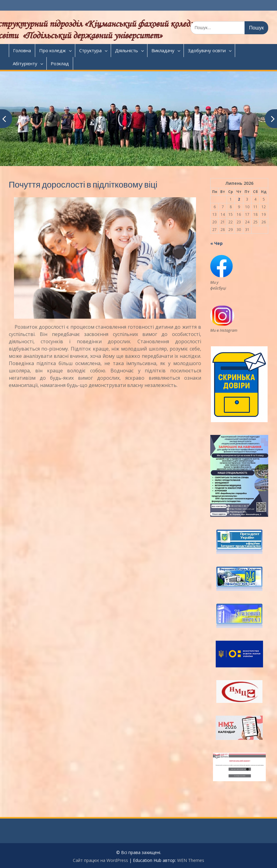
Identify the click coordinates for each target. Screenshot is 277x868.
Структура (90, 50)
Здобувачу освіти (207, 50)
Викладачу (163, 50)
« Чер (216, 243)
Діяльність (127, 50)
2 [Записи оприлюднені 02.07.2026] (239, 199)
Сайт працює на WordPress (100, 860)
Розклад (60, 63)
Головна (22, 50)
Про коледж (52, 50)
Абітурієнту (25, 63)
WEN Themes (191, 860)
